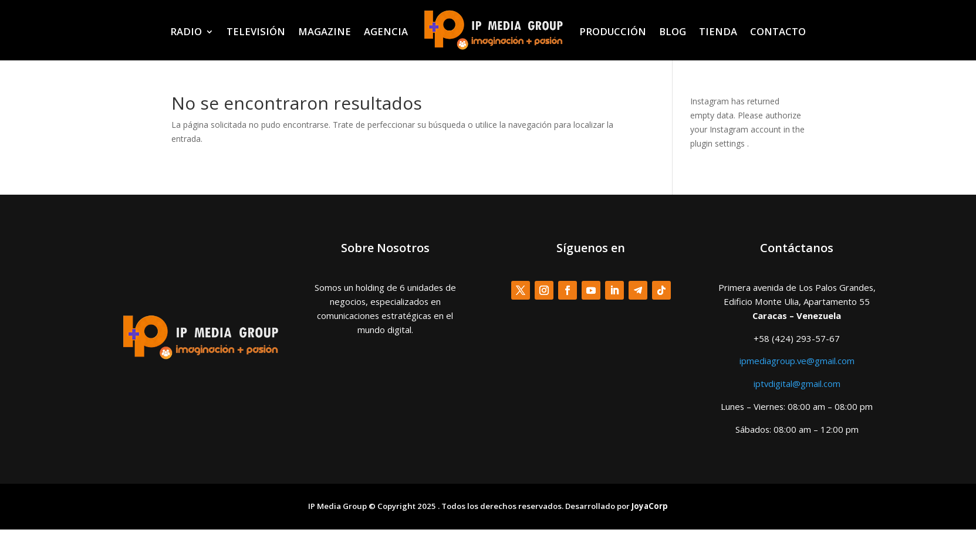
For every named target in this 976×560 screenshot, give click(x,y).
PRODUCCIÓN (613, 31)
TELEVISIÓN (256, 31)
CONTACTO (778, 31)
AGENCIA (386, 31)
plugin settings (719, 143)
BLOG (673, 31)
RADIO (186, 31)
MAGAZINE (325, 31)
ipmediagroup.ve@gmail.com (797, 361)
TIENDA (718, 31)
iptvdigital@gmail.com (797, 383)
